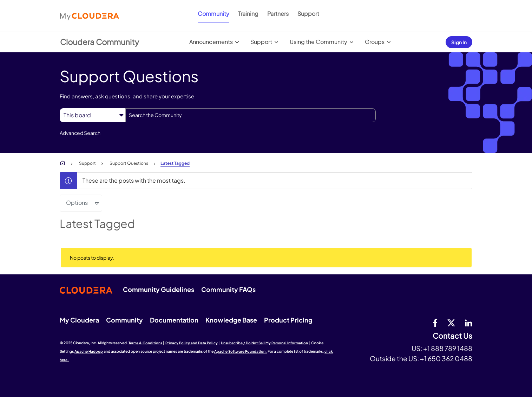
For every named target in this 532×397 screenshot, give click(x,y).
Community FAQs (228, 289)
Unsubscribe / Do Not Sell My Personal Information (264, 343)
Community (214, 14)
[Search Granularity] (93, 115)
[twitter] (451, 323)
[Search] (251, 115)
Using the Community (318, 42)
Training (248, 14)
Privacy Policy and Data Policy (192, 343)
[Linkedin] (469, 323)
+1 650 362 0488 (446, 358)
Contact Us (452, 336)
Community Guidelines (159, 289)
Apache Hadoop (89, 351)
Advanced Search (80, 133)
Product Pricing (288, 320)
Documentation (174, 320)
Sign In (459, 42)
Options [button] (77, 203)
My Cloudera (79, 320)
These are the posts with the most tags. (134, 180)
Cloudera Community (100, 42)
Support (308, 14)
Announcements (211, 42)
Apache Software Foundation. (241, 351)
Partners (278, 14)
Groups (375, 42)
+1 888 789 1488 (448, 348)
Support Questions (129, 163)
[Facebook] (435, 323)
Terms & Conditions (145, 343)
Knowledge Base (231, 320)
